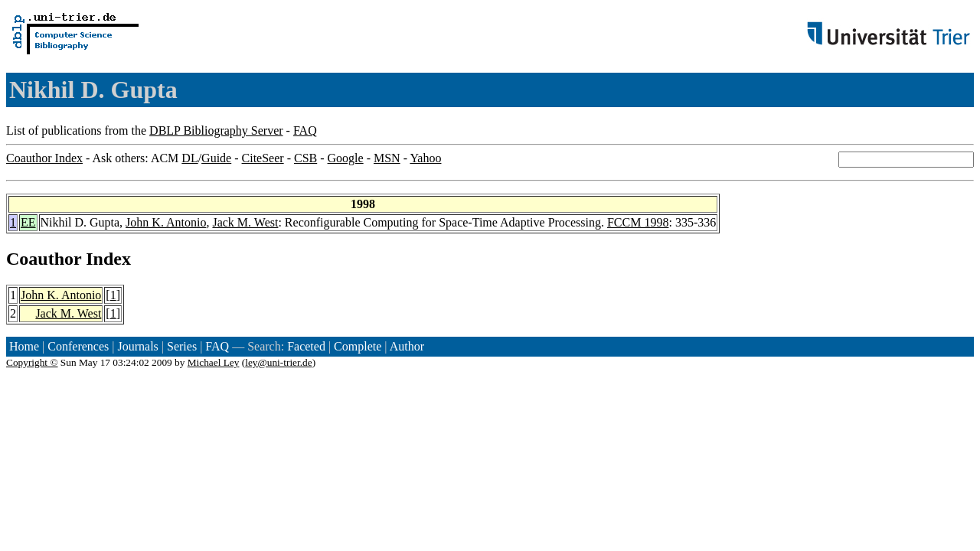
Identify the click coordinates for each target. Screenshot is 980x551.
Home (24, 346)
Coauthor (44, 259)
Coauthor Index (44, 158)
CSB (305, 158)
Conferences (78, 346)
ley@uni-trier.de (278, 362)
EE (28, 222)
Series (182, 346)
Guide (216, 158)
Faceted (306, 346)
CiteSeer (263, 158)
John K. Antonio (166, 222)
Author (407, 346)
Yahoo (425, 158)
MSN (387, 158)
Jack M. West (245, 222)
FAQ (305, 130)
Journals (137, 346)
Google (346, 158)
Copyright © (32, 362)
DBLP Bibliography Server (216, 130)
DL (189, 158)
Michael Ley (214, 362)
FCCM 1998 (638, 222)
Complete (358, 346)
